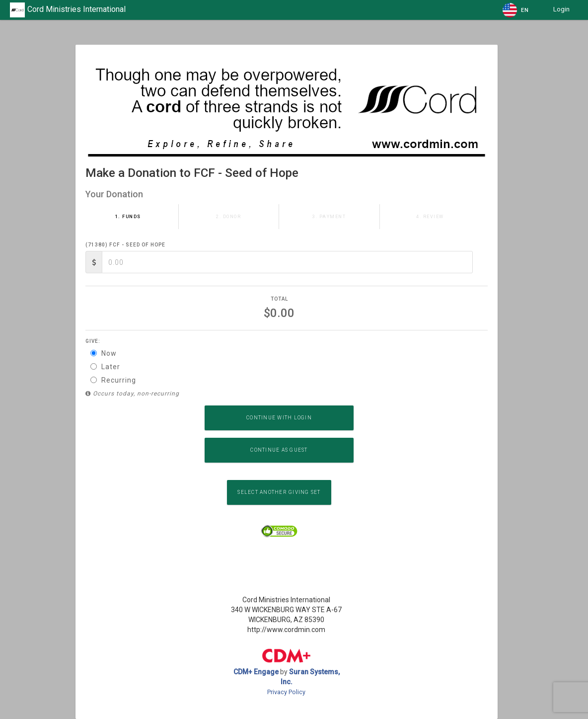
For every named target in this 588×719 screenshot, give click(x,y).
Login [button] (561, 9)
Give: (93, 341)
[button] (516, 10)
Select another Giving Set (279, 492)
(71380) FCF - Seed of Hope (125, 245)
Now (104, 353)
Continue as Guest (279, 450)
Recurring (113, 380)
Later (105, 367)
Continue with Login (279, 418)
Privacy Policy (286, 692)
